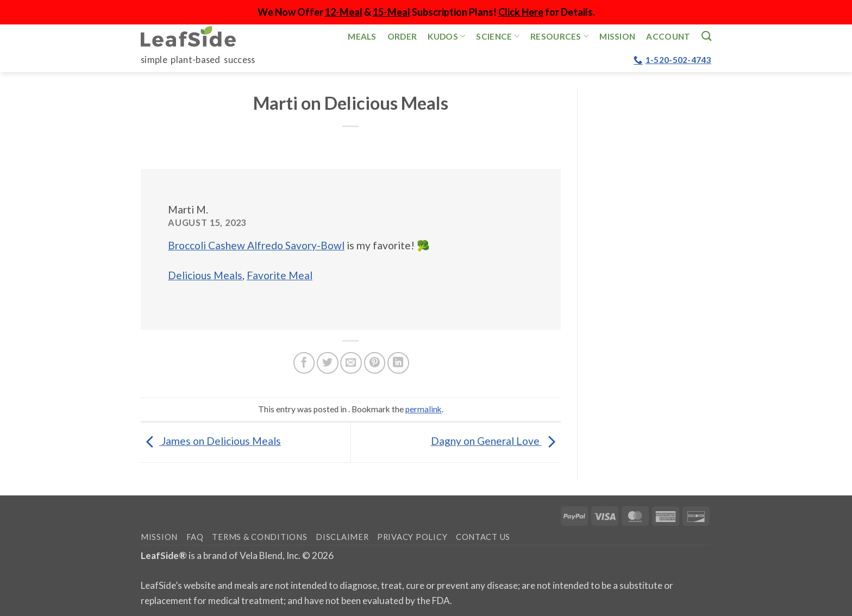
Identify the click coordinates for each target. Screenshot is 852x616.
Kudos (446, 36)
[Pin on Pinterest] (375, 363)
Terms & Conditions (259, 537)
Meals (362, 36)
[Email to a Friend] (351, 363)
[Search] (706, 36)
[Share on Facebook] (304, 363)
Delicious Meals (205, 275)
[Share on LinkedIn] (398, 363)
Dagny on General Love (496, 441)
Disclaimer (342, 537)
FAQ (195, 537)
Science (498, 36)
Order (402, 36)
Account (668, 36)
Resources (559, 36)
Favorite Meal (280, 275)
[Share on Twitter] (328, 363)
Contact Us (483, 537)
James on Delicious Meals (211, 441)
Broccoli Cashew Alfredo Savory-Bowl (256, 245)
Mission (617, 36)
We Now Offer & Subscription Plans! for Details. (426, 12)
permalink (424, 409)
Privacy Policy (412, 537)
